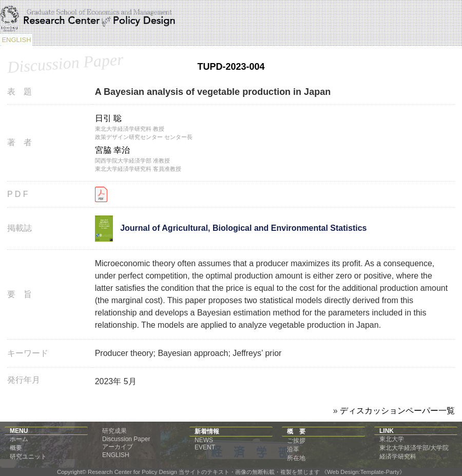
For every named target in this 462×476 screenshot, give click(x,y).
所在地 (296, 458)
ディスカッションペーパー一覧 (397, 411)
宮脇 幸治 (112, 150)
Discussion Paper (126, 439)
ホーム (19, 439)
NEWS (204, 440)
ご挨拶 (296, 441)
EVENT (205, 447)
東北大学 (392, 439)
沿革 (293, 449)
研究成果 (114, 431)
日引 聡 (108, 118)
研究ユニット (28, 457)
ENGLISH (16, 40)
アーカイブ (118, 447)
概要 (16, 448)
